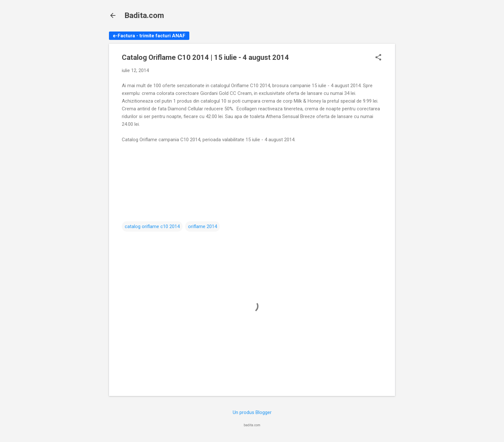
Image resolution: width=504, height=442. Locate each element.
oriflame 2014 (203, 226)
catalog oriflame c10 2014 (152, 226)
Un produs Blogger (252, 412)
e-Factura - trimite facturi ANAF (149, 36)
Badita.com (144, 15)
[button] (378, 58)
